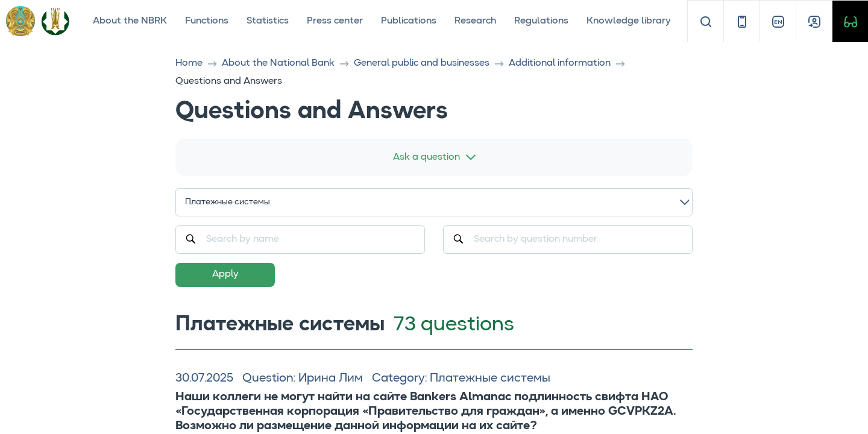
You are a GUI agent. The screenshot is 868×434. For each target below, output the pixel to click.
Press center (335, 21)
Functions (207, 21)
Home (189, 63)
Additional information (560, 63)
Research (475, 21)
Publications (409, 21)
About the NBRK (130, 21)
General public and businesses (422, 63)
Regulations (541, 21)
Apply (225, 274)
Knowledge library (629, 21)
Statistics (268, 21)
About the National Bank (278, 63)
